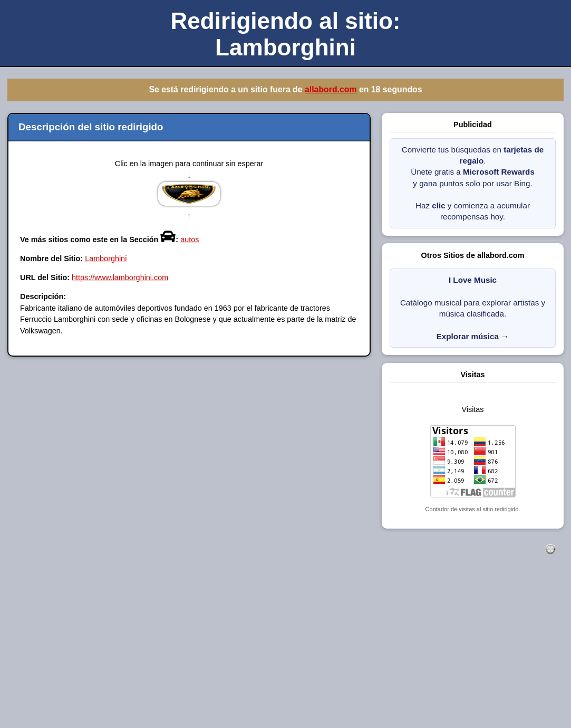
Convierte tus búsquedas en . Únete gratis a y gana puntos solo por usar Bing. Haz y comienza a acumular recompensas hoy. (473, 183)
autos (190, 240)
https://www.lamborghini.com (120, 277)
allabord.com (331, 89)
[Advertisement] (285, 653)
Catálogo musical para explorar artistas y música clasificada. (473, 308)
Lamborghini (106, 258)
